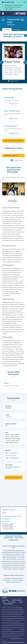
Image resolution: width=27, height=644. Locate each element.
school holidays (6, 565)
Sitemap (21, 602)
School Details (17, 30)
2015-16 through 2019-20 (14, 582)
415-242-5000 (14, 453)
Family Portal (19, 538)
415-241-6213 (12, 455)
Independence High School (13, 536)
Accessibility (5, 600)
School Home (7, 30)
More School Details (14, 477)
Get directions (6, 519)
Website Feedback (9, 604)
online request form (8, 563)
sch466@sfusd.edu (14, 458)
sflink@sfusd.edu (13, 558)
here (11, 74)
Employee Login (8, 538)
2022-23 (15, 580)
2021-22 (21, 580)
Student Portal (14, 540)
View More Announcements (13, 141)
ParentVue (10, 5)
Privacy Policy (12, 602)
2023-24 (10, 580)
